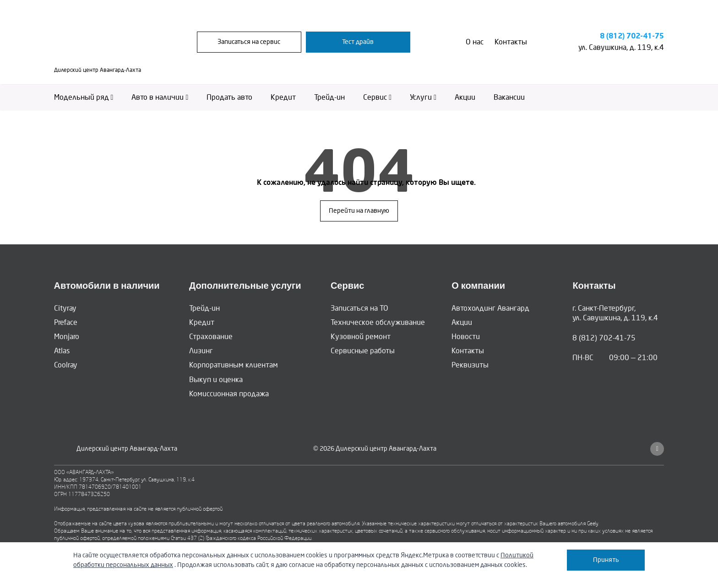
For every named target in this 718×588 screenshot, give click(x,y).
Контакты (511, 42)
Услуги (423, 97)
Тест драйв (358, 42)
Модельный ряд (84, 97)
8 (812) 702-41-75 (632, 36)
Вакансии (509, 97)
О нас (475, 42)
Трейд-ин (329, 97)
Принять (606, 560)
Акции (465, 97)
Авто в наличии (160, 97)
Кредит (283, 97)
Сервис (377, 97)
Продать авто (229, 97)
